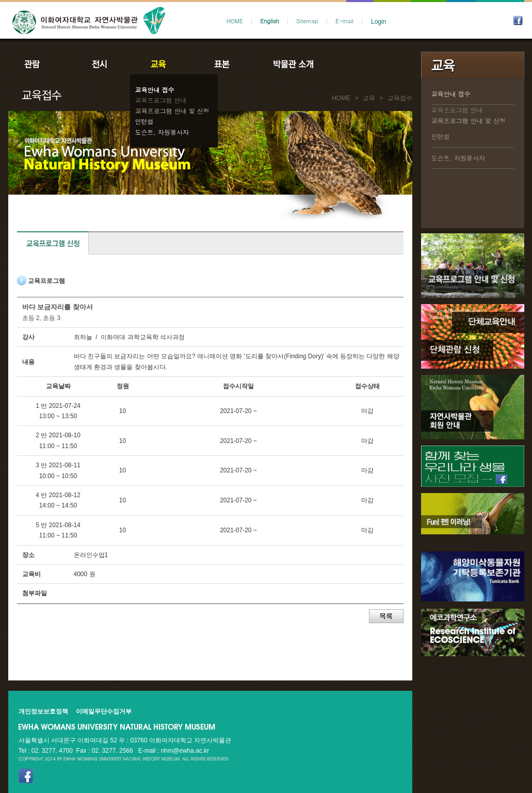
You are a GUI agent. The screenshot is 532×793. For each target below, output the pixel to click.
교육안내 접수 (155, 90)
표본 (221, 64)
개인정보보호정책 (43, 711)
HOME (235, 21)
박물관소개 (293, 64)
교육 (160, 64)
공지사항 (363, 64)
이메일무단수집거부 (104, 711)
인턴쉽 (144, 121)
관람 (39, 64)
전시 (100, 64)
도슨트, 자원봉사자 (162, 132)
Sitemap (307, 21)
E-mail (344, 21)
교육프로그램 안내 (161, 100)
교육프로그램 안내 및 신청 (172, 111)
